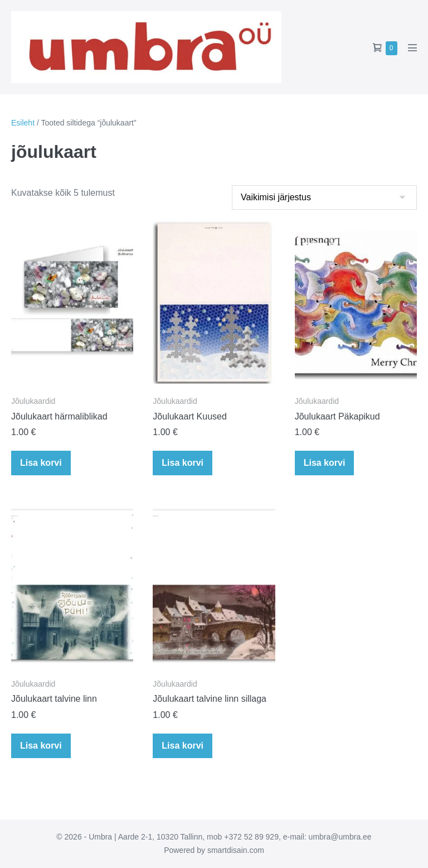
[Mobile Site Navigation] (412, 47)
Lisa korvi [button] (41, 463)
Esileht (23, 123)
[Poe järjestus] (324, 197)
